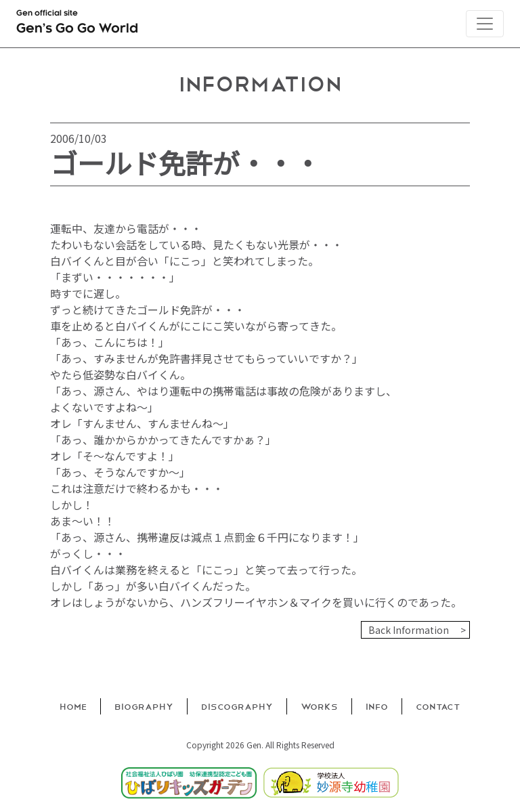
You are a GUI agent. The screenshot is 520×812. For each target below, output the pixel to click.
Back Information (409, 630)
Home (73, 706)
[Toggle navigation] (485, 24)
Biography (144, 706)
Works (319, 706)
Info (377, 706)
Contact (438, 706)
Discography (237, 706)
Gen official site (77, 24)
